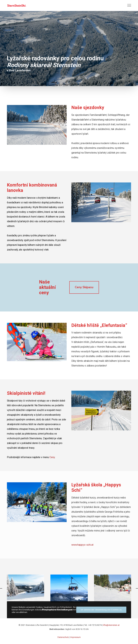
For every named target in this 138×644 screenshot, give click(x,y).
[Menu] (128, 6)
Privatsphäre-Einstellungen (57, 610)
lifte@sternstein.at (111, 625)
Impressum (76, 637)
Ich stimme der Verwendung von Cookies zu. (101, 610)
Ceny (52, 457)
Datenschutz (63, 637)
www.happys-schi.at (82, 545)
